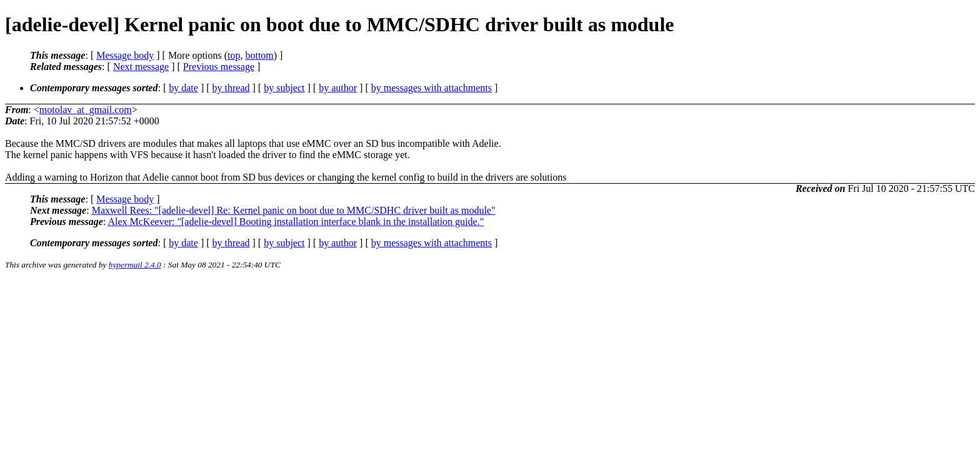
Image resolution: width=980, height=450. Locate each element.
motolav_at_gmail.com (86, 110)
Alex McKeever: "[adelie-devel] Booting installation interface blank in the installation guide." (296, 222)
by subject (284, 88)
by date (183, 88)
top (234, 55)
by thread (231, 88)
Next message (141, 67)
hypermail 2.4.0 (135, 265)
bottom (259, 55)
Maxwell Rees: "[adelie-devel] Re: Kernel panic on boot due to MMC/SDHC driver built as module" (294, 210)
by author (338, 88)
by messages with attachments (432, 88)
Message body (125, 55)
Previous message (219, 67)
